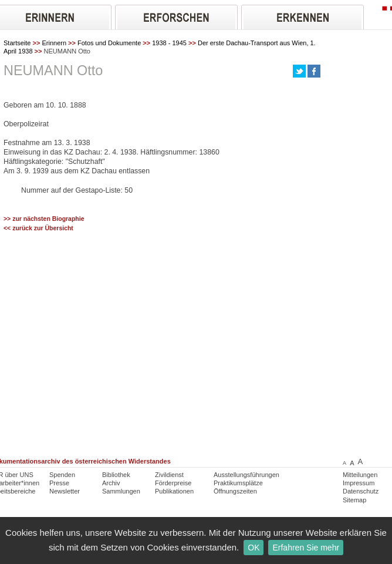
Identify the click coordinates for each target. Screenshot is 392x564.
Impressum (359, 483)
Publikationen (174, 491)
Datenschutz (361, 491)
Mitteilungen (360, 475)
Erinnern (54, 43)
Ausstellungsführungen (246, 475)
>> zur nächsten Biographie (44, 219)
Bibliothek (116, 475)
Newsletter (65, 491)
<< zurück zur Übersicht (38, 228)
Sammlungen (121, 491)
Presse (59, 483)
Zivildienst (169, 475)
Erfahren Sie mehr (306, 548)
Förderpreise (173, 483)
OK (254, 548)
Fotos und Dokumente (109, 43)
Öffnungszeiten (235, 491)
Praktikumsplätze (238, 483)
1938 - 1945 (169, 43)
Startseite (17, 43)
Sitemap (354, 500)
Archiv (111, 483)
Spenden (62, 475)
